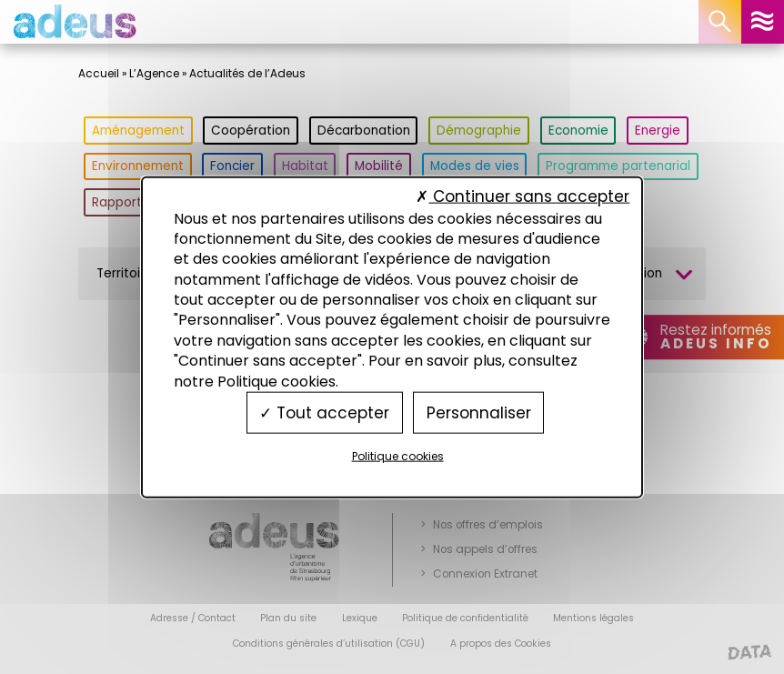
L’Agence (154, 74)
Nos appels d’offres (485, 549)
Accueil (99, 74)
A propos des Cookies (501, 644)
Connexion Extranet (485, 574)
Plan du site (288, 618)
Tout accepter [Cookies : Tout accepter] (324, 412)
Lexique (360, 618)
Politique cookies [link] (398, 456)
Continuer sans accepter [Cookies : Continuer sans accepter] (523, 196)
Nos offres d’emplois (488, 525)
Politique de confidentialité (465, 618)
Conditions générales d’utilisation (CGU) (329, 644)
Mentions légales (593, 618)
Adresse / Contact (193, 618)
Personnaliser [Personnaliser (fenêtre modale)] (479, 412)
